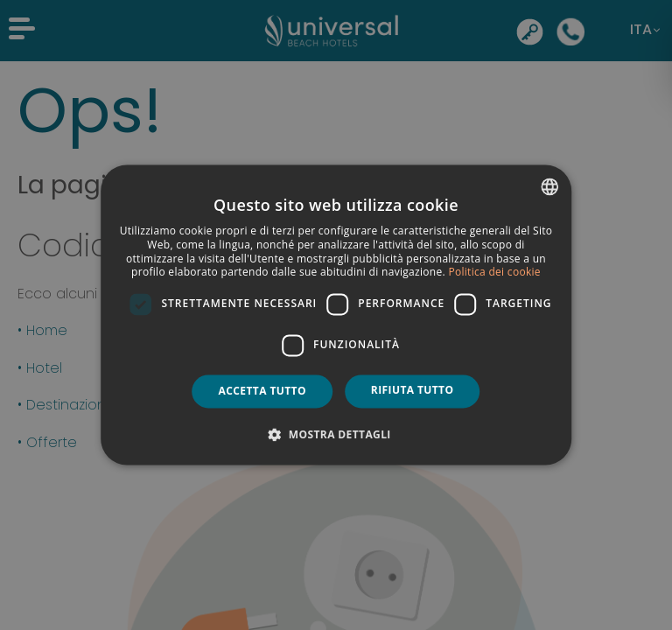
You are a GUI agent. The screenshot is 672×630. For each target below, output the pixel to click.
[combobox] (549, 186)
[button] (336, 435)
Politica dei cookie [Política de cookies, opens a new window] (494, 273)
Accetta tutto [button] (262, 391)
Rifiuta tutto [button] (413, 390)
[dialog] (336, 315)
